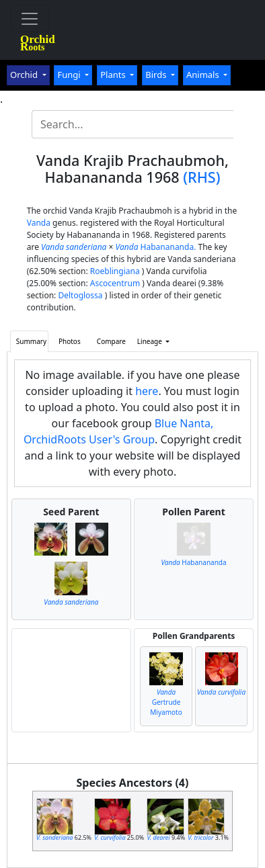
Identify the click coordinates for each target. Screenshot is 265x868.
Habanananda (193, 562)
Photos (70, 341)
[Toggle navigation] (30, 19)
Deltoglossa (80, 295)
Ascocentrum (115, 283)
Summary (31, 341)
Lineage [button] (151, 341)
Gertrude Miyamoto (166, 702)
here (147, 391)
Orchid (25, 75)
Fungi (70, 75)
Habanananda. (156, 247)
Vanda (39, 223)
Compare (111, 341)
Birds (157, 75)
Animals (204, 75)
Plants (114, 75)
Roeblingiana (115, 271)
